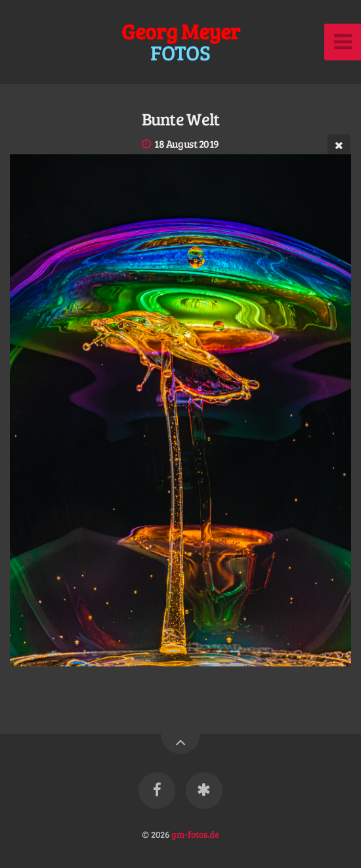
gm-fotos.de (195, 834)
